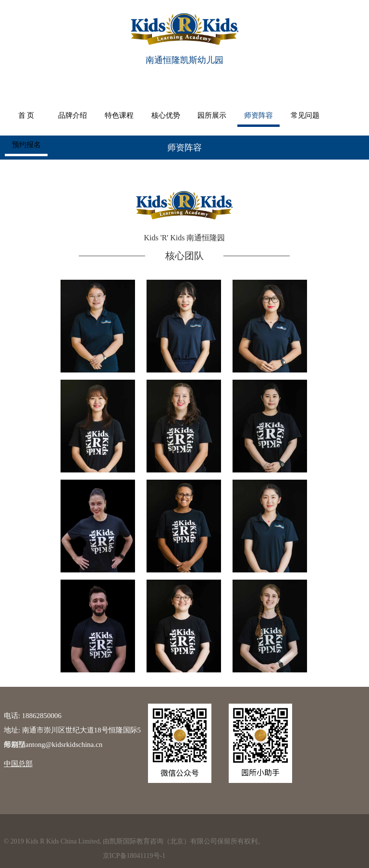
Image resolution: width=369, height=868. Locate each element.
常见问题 (283, 115)
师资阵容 (240, 115)
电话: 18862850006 (33, 716)
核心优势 (154, 115)
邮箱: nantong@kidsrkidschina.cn (53, 744)
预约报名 (326, 115)
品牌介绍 (68, 115)
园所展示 (197, 115)
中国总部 (18, 764)
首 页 (25, 115)
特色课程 (111, 115)
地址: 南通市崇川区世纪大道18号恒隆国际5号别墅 (72, 732)
